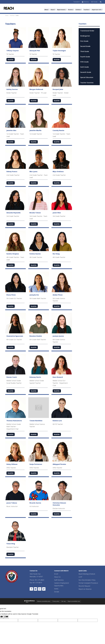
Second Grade (85, 46)
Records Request (84, 586)
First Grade (84, 41)
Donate (57, 592)
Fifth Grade (84, 62)
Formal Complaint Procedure (88, 583)
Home (7, 15)
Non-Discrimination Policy (87, 580)
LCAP (80, 577)
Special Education (87, 77)
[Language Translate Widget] (76, 2)
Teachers (12, 15)
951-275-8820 (39, 580)
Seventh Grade (86, 72)
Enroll (56, 574)
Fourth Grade (85, 57)
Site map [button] (63, 601)
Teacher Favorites (87, 83)
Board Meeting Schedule (87, 574)
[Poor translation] (6, 617)
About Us (57, 577)
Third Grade (85, 51)
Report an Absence (85, 589)
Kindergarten (85, 36)
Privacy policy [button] (56, 601)
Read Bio (11, 60)
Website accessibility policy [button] (44, 601)
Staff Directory (59, 580)
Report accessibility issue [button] (74, 601)
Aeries (56, 589)
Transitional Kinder (87, 31)
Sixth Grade (85, 67)
